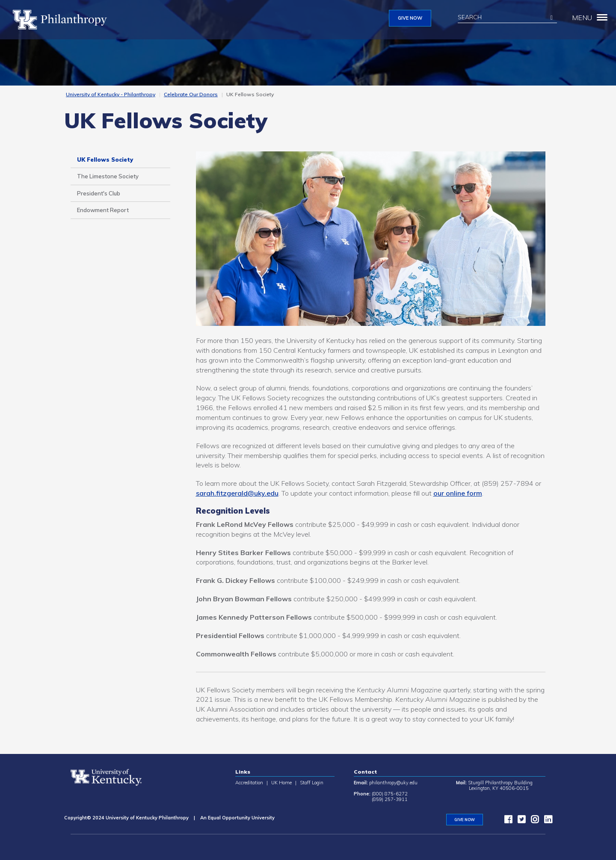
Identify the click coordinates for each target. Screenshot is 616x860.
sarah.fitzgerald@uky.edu (237, 493)
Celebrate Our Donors (191, 94)
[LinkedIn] (546, 821)
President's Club (99, 193)
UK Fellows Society (105, 160)
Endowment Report (103, 210)
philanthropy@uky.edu (393, 783)
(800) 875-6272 (390, 794)
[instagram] (533, 821)
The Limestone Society (108, 176)
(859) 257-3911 (390, 799)
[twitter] (519, 821)
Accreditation (249, 783)
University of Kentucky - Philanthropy (111, 94)
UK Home (281, 783)
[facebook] (506, 821)
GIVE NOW (410, 18)
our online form (458, 493)
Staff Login (312, 783)
